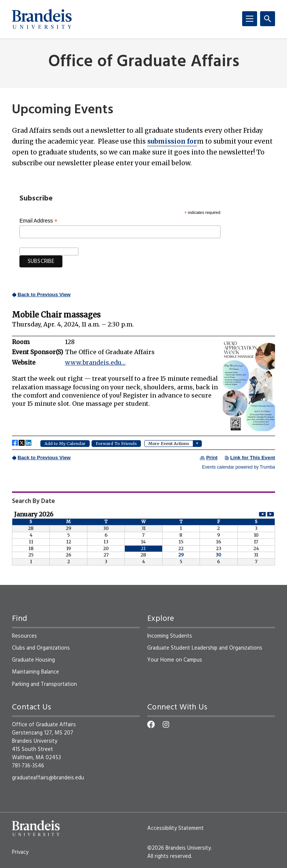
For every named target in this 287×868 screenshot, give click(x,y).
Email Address (38, 221)
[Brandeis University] (42, 19)
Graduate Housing (33, 660)
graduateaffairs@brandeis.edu (48, 778)
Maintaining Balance (36, 672)
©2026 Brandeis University (179, 848)
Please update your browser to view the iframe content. (143, 380)
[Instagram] (166, 724)
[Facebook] (151, 724)
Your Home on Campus (175, 660)
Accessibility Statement (175, 828)
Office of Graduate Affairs (144, 62)
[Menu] (250, 19)
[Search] (268, 19)
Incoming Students (170, 636)
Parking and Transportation (44, 684)
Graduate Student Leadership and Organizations (205, 648)
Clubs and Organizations (41, 648)
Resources (24, 636)
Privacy (20, 852)
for (172, 141)
